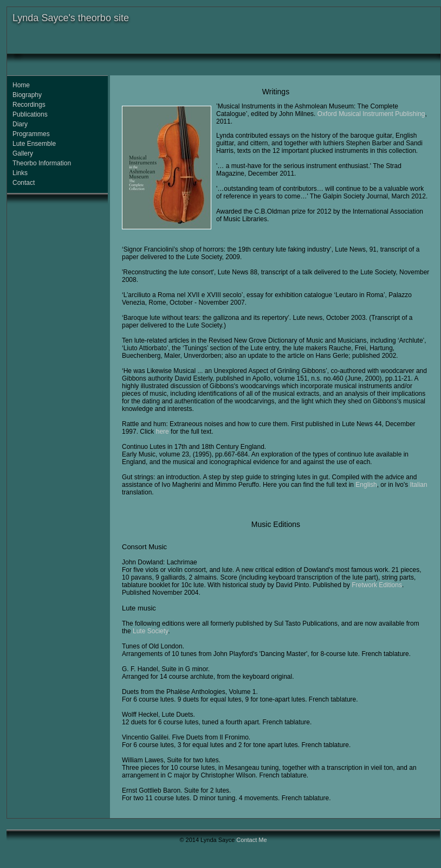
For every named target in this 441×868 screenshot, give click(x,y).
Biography (27, 95)
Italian (419, 485)
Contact (24, 183)
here (163, 432)
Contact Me (251, 840)
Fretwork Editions (377, 585)
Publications (30, 114)
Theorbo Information (42, 163)
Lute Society (150, 631)
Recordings (29, 105)
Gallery (23, 153)
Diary (20, 124)
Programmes (31, 134)
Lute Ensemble (34, 144)
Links (20, 173)
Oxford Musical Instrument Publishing (371, 114)
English (366, 485)
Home (21, 85)
